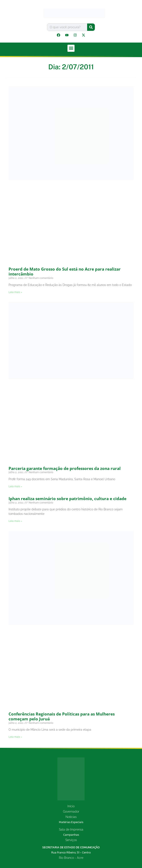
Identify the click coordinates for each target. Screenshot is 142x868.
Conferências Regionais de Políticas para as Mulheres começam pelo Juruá (62, 716)
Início (71, 806)
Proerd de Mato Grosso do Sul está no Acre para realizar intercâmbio (65, 272)
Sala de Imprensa (71, 829)
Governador (71, 812)
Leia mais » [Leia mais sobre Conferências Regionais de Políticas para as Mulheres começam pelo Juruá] (15, 737)
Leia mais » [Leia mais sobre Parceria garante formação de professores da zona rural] (15, 486)
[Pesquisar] (91, 27)
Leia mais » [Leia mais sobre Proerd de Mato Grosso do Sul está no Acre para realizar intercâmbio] (15, 292)
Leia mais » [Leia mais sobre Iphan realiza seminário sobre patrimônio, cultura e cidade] (15, 521)
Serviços (71, 840)
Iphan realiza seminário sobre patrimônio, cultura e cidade (67, 499)
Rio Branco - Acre (71, 858)
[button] (71, 48)
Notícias (71, 817)
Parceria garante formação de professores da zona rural (65, 468)
